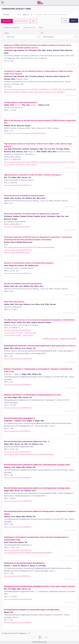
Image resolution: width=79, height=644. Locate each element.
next (46, 637)
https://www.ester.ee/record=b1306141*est (17, 431)
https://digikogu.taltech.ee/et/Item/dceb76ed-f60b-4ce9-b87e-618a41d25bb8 (29, 455)
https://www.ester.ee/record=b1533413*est (17, 452)
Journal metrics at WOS (13, 335)
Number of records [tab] (12, 28)
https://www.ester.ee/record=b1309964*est (18, 385)
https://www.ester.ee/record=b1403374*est (18, 550)
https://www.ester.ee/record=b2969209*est (18, 359)
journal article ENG (68, 339)
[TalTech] (40, 3)
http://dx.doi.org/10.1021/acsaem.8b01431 (17, 227)
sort (42, 33)
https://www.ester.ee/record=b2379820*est (18, 599)
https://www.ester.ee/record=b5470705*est (18, 250)
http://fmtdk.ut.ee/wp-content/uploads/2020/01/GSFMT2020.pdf (25, 133)
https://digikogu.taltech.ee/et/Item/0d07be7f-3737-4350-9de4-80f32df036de (29, 247)
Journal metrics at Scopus (13, 333)
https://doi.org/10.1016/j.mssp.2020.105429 (17, 330)
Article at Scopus (30, 333)
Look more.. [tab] (29, 28)
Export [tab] (41, 28)
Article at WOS (28, 335)
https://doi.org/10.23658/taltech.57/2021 (17, 253)
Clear (65, 21)
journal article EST (50, 339)
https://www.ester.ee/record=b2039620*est (18, 408)
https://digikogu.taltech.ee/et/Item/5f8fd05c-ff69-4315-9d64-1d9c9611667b (28, 553)
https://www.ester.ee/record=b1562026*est (18, 185)
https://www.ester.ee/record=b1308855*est (18, 623)
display (7, 33)
